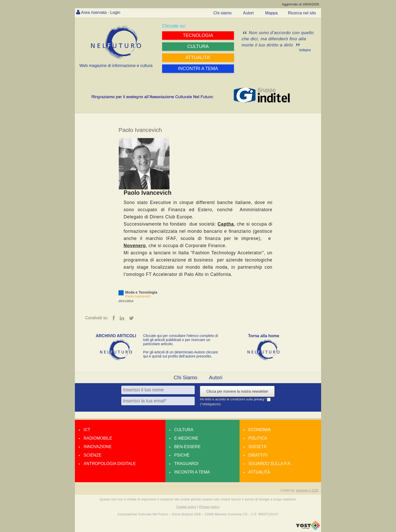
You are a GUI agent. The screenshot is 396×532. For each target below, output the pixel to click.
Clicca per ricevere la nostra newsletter (237, 391)
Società (257, 447)
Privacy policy (209, 507)
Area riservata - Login (101, 12)
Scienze (92, 455)
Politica (258, 438)
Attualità (259, 472)
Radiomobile (98, 438)
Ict (87, 430)
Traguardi (186, 464)
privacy (260, 399)
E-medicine (186, 438)
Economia (259, 430)
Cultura (184, 430)
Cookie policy (186, 507)
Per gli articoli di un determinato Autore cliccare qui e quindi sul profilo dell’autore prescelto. (181, 354)
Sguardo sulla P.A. (270, 464)
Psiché (182, 455)
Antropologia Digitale (110, 464)
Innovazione (98, 447)
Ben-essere (187, 447)
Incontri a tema (192, 472)
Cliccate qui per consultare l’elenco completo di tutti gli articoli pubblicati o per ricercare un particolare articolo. (181, 340)
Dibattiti (258, 455)
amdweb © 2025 (307, 490)
